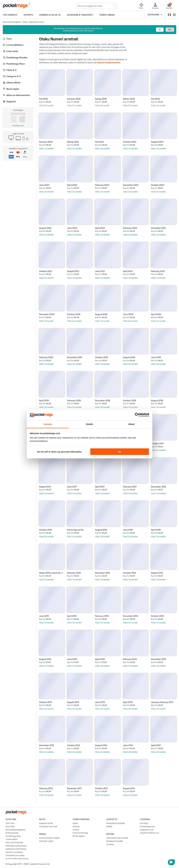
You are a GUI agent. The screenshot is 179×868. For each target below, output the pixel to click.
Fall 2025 (43, 99)
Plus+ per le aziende (14, 842)
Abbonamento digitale (11, 22)
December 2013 (158, 659)
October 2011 (101, 788)
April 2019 (44, 400)
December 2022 (131, 185)
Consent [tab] (48, 424)
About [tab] (131, 424)
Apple (75, 823)
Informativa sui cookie (15, 855)
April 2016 (156, 530)
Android (76, 826)
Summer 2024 (46, 142)
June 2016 (128, 530)
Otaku (25, 22)
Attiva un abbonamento (16, 95)
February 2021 (158, 271)
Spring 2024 (73, 142)
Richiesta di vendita (115, 841)
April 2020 (156, 314)
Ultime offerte (12, 83)
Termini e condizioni (14, 852)
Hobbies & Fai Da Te (50, 15)
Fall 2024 (155, 99)
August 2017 (45, 487)
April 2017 (100, 487)
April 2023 (72, 185)
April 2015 (72, 616)
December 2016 (158, 487)
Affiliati (109, 826)
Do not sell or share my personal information (59, 452)
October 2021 (45, 271)
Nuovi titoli (10, 826)
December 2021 (158, 228)
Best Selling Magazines (15, 830)
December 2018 (102, 400)
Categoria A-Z (12, 76)
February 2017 (130, 487)
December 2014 (131, 616)
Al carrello (49, 105)
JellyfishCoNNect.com (149, 833)
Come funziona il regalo (49, 838)
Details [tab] (90, 424)
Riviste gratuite (12, 833)
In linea (76, 830)
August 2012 (101, 745)
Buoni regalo (11, 89)
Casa (7, 39)
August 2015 (157, 573)
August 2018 (157, 400)
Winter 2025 (129, 99)
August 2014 (45, 659)
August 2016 (101, 530)
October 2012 (74, 745)
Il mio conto (10, 51)
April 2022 (100, 228)
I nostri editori (11, 839)
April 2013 (128, 702)
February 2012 (46, 788)
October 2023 (130, 142)
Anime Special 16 (75, 530)
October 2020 (74, 314)
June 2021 (100, 271)
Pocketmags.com (147, 826)
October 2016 (45, 530)
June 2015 (44, 616)
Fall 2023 (99, 142)
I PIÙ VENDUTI (10, 15)
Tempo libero (107, 15)
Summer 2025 (74, 99)
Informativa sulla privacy (16, 846)
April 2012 (156, 745)
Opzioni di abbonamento (109, 62)
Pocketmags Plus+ (14, 64)
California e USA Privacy (16, 849)
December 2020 (47, 314)
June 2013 (100, 702)
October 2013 (45, 702)
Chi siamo (144, 823)
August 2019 (129, 357)
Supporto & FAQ (46, 823)
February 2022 (130, 228)
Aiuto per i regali (46, 841)
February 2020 (46, 357)
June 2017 (72, 487)
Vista (41, 105)
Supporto (9, 101)
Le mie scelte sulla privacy (17, 859)
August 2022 (45, 228)
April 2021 (128, 271)
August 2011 (129, 788)
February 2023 (102, 185)
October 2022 (158, 185)
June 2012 (128, 745)
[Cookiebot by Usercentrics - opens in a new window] (137, 415)
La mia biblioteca (13, 45)
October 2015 (129, 573)
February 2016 (74, 573)
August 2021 (73, 271)
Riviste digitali (79, 836)
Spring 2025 (101, 99)
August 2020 (101, 314)
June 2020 (128, 314)
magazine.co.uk (147, 830)
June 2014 (72, 659)
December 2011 (74, 788)
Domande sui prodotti (116, 823)
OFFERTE (28, 15)
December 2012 (47, 745)
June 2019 (156, 357)
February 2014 (130, 659)
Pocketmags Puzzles (15, 57)
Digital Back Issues (36, 22)
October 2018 (129, 400)
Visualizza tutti (18, 126)
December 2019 (75, 357)
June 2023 (44, 185)
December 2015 (102, 573)
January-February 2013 (162, 702)
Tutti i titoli (10, 823)
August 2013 (73, 702)
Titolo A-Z (10, 70)
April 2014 (100, 659)
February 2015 (102, 616)
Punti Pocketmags (80, 833)
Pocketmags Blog (13, 836)
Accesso (110, 844)
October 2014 (157, 616)
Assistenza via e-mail (48, 826)
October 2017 (157, 443)
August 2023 (157, 142)
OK (120, 452)
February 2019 (74, 400)
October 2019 (101, 357)
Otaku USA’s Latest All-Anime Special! (52, 573)
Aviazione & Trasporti (80, 15)
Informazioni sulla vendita (117, 838)
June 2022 (72, 228)
